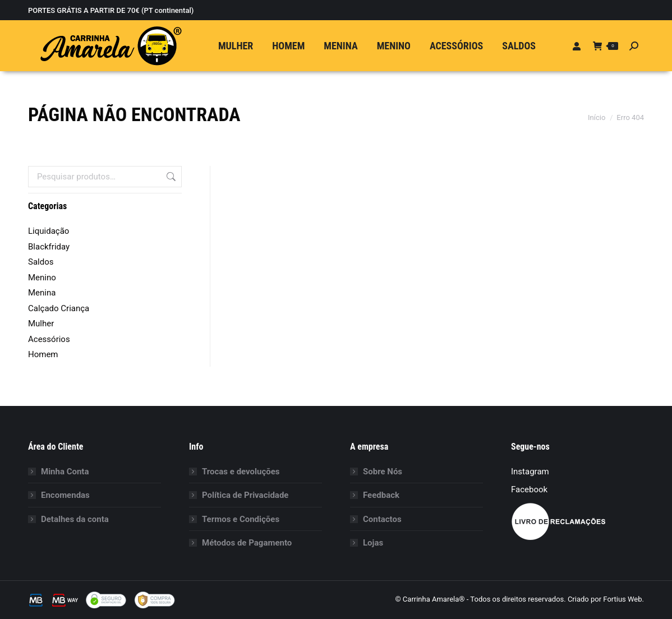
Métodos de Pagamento (247, 543)
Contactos (382, 519)
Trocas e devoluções (241, 472)
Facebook (529, 489)
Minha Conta (65, 472)
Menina (42, 293)
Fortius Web (622, 599)
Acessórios (49, 339)
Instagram (530, 472)
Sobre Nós (383, 472)
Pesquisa (170, 177)
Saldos (41, 262)
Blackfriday (49, 247)
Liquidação (49, 231)
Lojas (373, 543)
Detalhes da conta (75, 519)
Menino (42, 278)
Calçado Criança (59, 308)
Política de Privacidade (245, 495)
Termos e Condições (241, 519)
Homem (43, 354)
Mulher (41, 324)
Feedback (381, 495)
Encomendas (65, 495)
